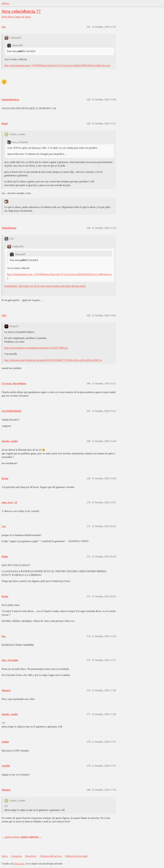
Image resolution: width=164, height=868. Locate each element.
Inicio (5, 856)
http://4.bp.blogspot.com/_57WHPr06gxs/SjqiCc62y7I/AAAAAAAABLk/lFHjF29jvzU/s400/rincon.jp (57, 65)
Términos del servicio (51, 856)
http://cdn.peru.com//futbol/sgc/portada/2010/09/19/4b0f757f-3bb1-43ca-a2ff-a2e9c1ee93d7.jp (53, 360)
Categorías (16, 856)
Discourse (19, 864)
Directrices (31, 856)
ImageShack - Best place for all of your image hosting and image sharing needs (45, 286)
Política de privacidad (76, 856)
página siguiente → (31, 837)
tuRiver (5, 3)
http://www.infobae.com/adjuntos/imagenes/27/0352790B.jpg (36, 348)
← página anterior (11, 837)
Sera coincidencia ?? (21, 11)
